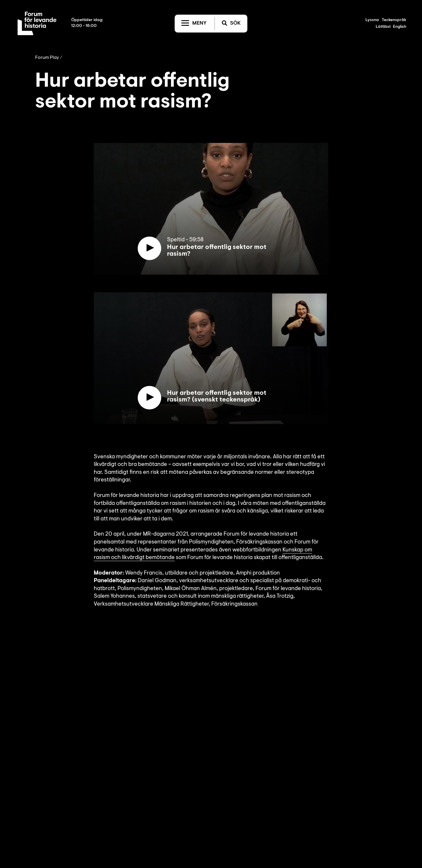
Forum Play (47, 58)
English (400, 27)
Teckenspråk (394, 20)
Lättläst (383, 27)
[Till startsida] (37, 23)
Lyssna (372, 20)
